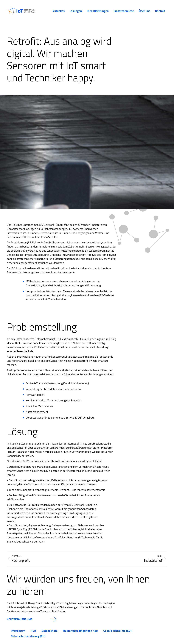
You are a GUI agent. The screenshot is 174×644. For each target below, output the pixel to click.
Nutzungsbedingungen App (80, 631)
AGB (33, 631)
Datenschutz (49, 631)
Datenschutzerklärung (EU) (28, 636)
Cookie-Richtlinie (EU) (117, 631)
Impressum (18, 631)
